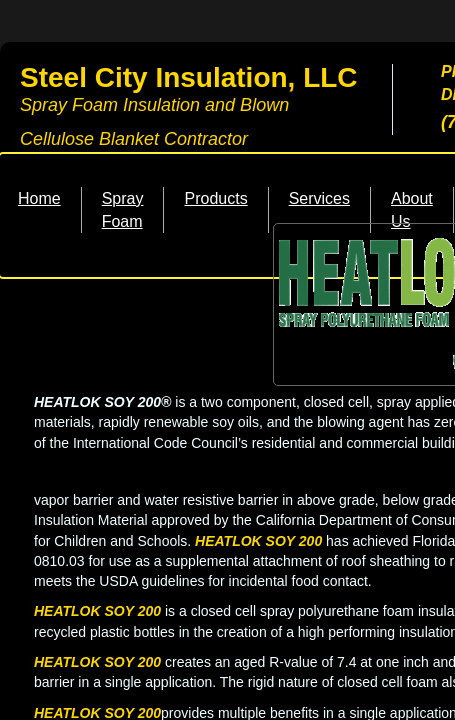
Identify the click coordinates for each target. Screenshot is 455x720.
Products (215, 198)
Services (319, 198)
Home (39, 198)
